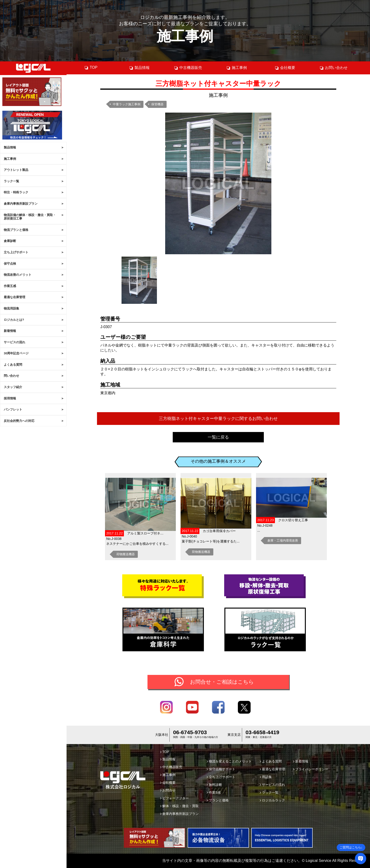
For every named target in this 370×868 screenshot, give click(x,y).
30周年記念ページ (16, 353)
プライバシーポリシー (311, 769)
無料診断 (214, 785)
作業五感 (10, 286)
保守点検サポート (221, 769)
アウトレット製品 (16, 170)
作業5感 (214, 792)
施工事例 (10, 159)
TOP (91, 68)
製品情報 (10, 147)
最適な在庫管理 (15, 297)
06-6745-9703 (190, 732)
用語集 (266, 777)
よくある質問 (13, 365)
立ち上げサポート (16, 252)
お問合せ (168, 790)
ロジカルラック (272, 800)
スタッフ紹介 (13, 387)
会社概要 (285, 68)
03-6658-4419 (263, 732)
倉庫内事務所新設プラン (21, 204)
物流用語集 (11, 308)
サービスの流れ (15, 342)
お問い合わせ (334, 68)
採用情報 (10, 398)
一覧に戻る (218, 437)
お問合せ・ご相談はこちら (222, 682)
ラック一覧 (11, 181)
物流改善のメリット (18, 275)
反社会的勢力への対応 (19, 421)
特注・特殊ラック (16, 192)
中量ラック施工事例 (127, 104)
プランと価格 (218, 800)
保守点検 (10, 264)
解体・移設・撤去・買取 (179, 806)
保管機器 (157, 104)
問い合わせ (11, 376)
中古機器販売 (188, 68)
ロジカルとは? (14, 320)
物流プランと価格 (16, 230)
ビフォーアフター (174, 798)
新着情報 (10, 331)
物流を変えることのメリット (229, 761)
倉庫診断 (10, 241)
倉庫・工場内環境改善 (283, 540)
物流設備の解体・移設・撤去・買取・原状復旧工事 (30, 217)
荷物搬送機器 (126, 554)
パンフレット (13, 409)
